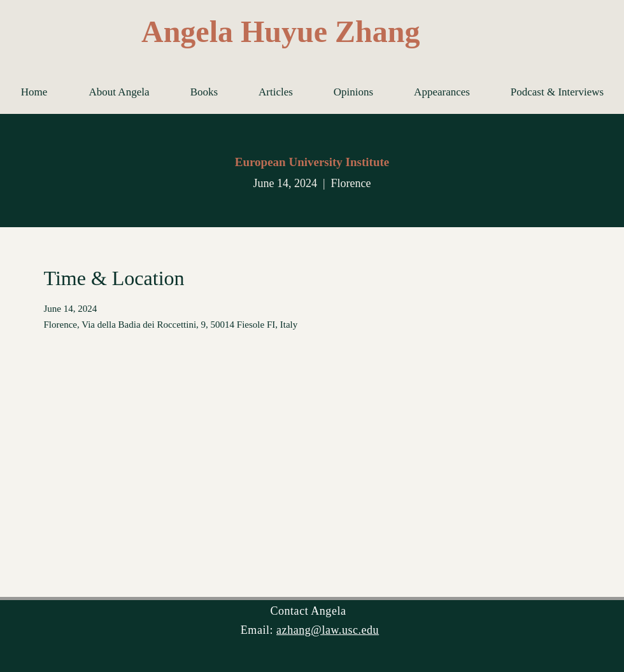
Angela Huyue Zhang (280, 31)
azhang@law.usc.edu (328, 630)
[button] (204, 92)
